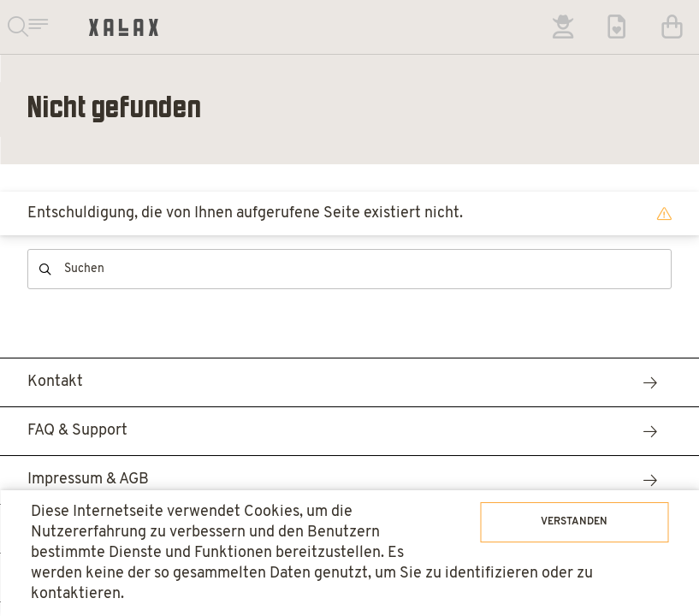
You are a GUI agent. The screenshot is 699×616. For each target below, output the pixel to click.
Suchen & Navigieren (27, 27)
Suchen (45, 269)
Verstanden (574, 522)
